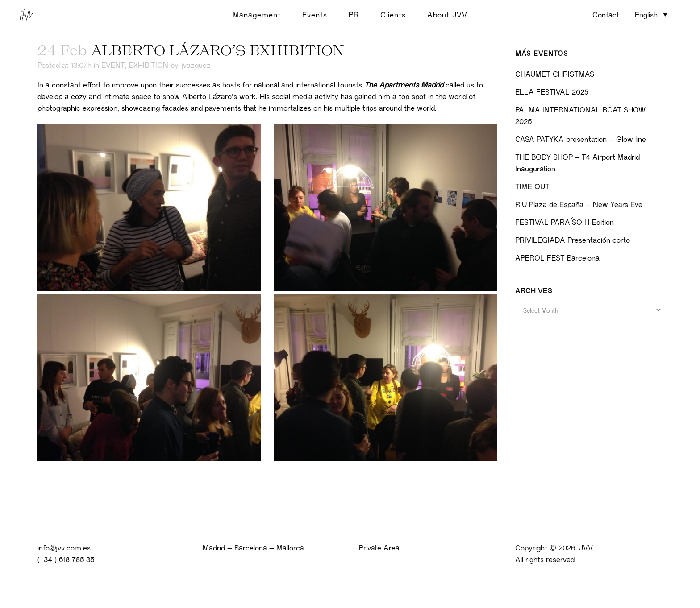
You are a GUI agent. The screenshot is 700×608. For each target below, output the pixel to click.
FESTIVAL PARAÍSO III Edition (565, 222)
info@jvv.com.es (64, 548)
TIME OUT (532, 186)
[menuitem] (651, 14)
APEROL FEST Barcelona (557, 258)
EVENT (113, 65)
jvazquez (196, 65)
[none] (651, 15)
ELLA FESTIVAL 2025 (552, 92)
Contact (606, 15)
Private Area (379, 548)
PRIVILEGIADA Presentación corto (573, 240)
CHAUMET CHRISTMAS (555, 74)
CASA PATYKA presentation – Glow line (581, 139)
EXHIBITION (149, 65)
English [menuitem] (646, 15)
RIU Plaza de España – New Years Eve (579, 204)
